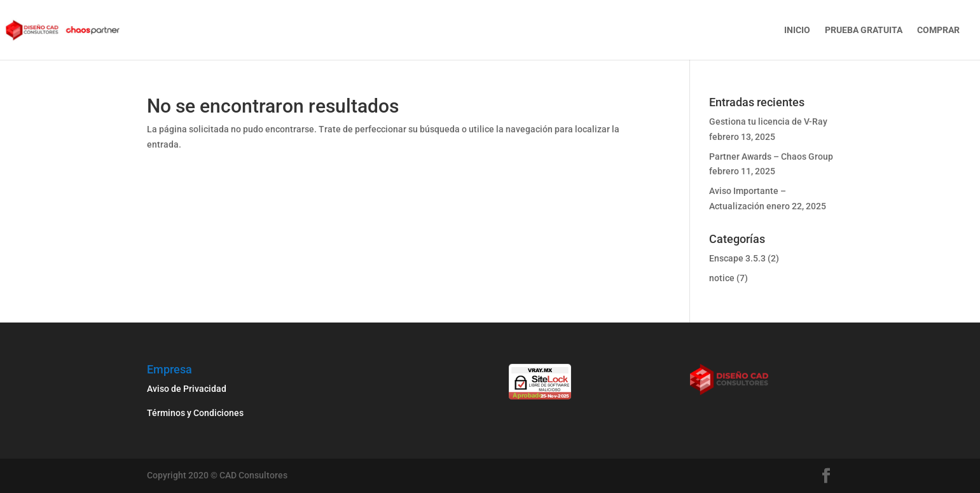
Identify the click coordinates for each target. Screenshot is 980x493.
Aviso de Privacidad (187, 389)
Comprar (938, 30)
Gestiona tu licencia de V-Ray (768, 122)
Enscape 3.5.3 (737, 258)
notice (722, 278)
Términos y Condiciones (196, 413)
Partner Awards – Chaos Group (771, 156)
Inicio (797, 30)
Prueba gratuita (864, 30)
